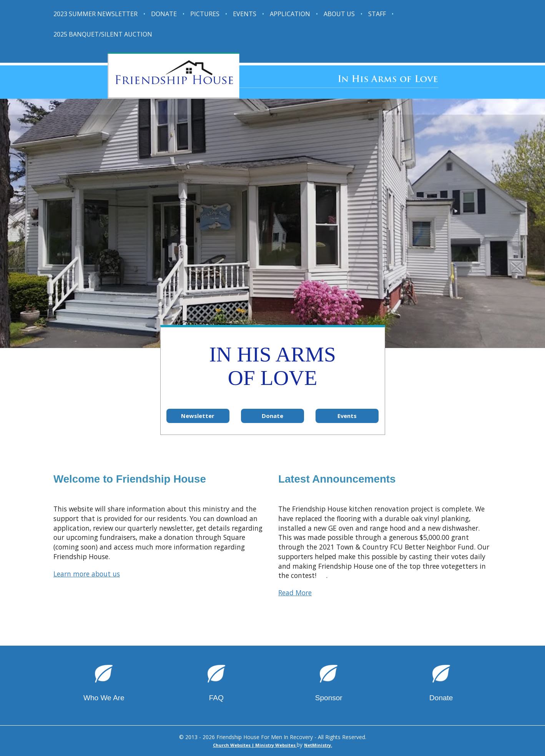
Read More (295, 593)
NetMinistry (317, 745)
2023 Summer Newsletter (96, 14)
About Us (339, 14)
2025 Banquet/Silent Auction (103, 34)
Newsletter (198, 416)
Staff (377, 14)
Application (290, 14)
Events (245, 14)
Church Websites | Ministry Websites (255, 745)
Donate (164, 14)
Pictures (205, 14)
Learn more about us (87, 574)
